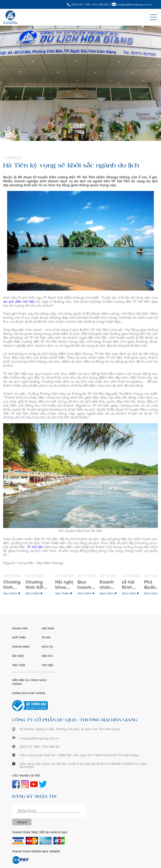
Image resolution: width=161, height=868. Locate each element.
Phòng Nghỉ (21, 646)
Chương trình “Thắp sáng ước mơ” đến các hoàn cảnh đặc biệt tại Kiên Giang (12, 584)
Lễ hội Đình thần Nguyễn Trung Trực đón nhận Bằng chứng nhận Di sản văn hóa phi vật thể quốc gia (130, 584)
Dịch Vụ (47, 646)
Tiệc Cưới (19, 665)
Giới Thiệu (19, 637)
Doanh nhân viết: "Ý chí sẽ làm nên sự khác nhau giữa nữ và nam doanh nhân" (108, 584)
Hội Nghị (48, 628)
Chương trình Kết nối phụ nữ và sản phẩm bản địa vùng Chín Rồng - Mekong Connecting (38, 584)
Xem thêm (12, 593)
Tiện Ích (47, 656)
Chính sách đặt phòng (29, 693)
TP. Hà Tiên (35, 547)
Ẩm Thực (18, 656)
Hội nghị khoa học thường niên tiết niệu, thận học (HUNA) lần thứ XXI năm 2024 (64, 584)
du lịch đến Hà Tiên (19, 301)
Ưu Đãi (46, 637)
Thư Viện (47, 665)
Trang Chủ (20, 628)
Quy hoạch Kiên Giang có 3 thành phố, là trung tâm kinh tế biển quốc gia (85, 584)
